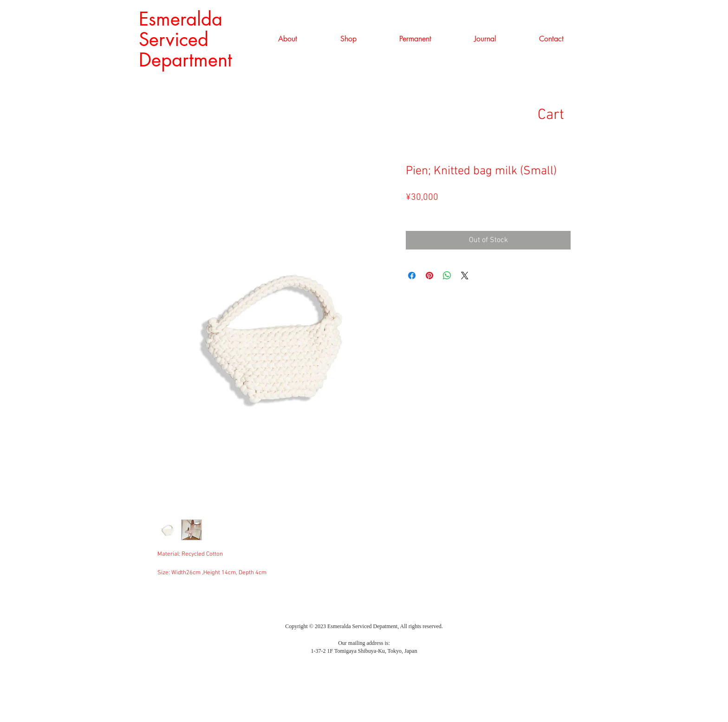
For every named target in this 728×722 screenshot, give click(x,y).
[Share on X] (465, 276)
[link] (565, 114)
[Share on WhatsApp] (447, 276)
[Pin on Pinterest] (429, 276)
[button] (348, 39)
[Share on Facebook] (412, 276)
